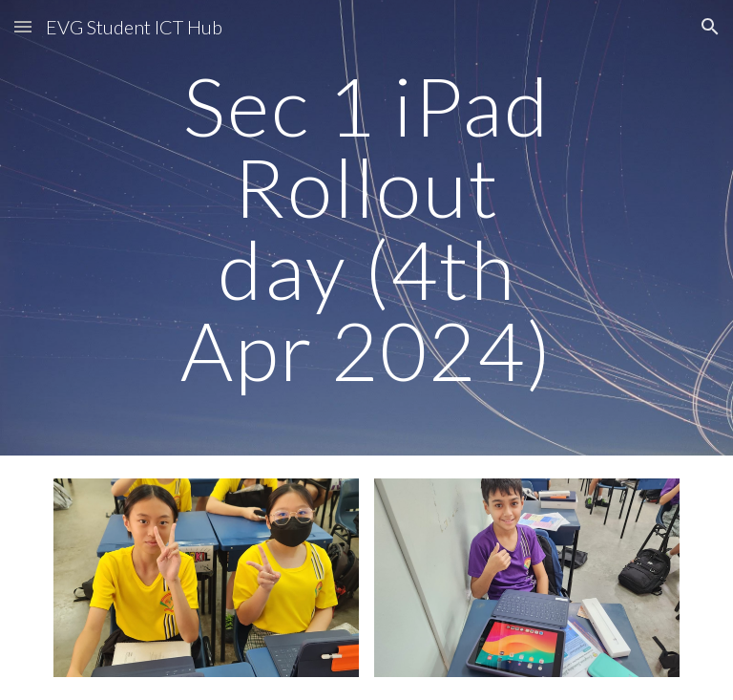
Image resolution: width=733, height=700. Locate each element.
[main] (366, 228)
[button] (23, 26)
